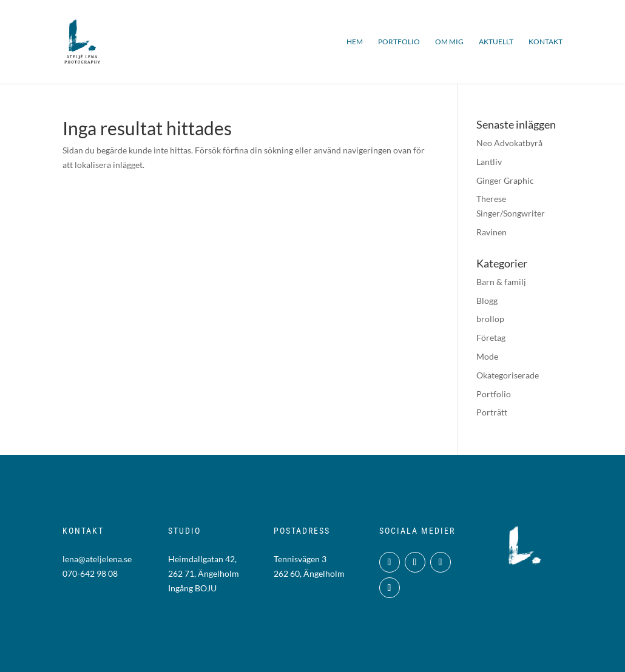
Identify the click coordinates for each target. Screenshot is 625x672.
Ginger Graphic (505, 180)
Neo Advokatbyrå (509, 143)
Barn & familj (501, 282)
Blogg (487, 301)
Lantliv (489, 162)
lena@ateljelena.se (97, 559)
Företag (491, 338)
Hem (355, 42)
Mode (487, 356)
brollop (490, 319)
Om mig (449, 42)
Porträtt (492, 412)
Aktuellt (496, 42)
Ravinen (492, 232)
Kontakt (546, 42)
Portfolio (399, 42)
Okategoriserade (508, 375)
